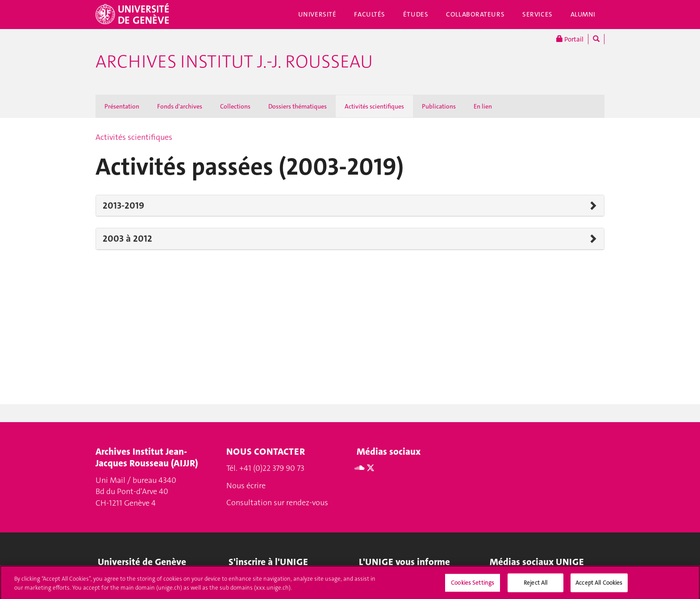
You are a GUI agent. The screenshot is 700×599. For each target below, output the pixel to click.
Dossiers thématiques (298, 106)
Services (537, 14)
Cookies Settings (473, 585)
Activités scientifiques (374, 106)
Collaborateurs (475, 14)
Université (317, 14)
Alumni (583, 14)
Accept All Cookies (599, 585)
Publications (439, 106)
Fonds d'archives (180, 106)
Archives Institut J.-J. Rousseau (234, 62)
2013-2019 (123, 205)
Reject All (535, 585)
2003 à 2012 (127, 239)
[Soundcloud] (360, 468)
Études (416, 14)
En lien (483, 106)
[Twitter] (371, 468)
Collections (235, 106)
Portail (570, 39)
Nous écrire (246, 486)
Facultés (370, 14)
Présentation (122, 106)
